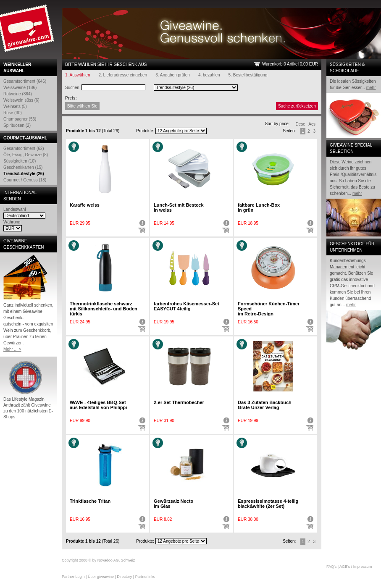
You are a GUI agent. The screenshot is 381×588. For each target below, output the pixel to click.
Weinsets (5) (15, 106)
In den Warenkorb (142, 231)
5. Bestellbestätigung (248, 75)
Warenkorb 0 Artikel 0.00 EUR (290, 64)
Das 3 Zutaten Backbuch (265, 405)
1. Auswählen (78, 75)
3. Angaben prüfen (173, 75)
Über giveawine (101, 577)
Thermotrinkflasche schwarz (104, 309)
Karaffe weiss (85, 205)
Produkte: (145, 131)
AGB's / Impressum (356, 567)
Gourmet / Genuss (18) (25, 180)
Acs (312, 124)
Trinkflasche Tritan (90, 501)
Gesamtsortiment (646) (25, 81)
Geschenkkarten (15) (23, 167)
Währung (12, 222)
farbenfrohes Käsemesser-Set (187, 306)
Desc (301, 124)
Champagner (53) (20, 119)
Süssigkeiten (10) (20, 161)
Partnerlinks (145, 577)
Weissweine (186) (20, 88)
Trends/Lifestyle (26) (24, 174)
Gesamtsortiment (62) (24, 148)
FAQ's (331, 567)
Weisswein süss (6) (21, 100)
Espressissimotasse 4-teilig (268, 504)
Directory (124, 577)
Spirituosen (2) (17, 125)
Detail (142, 223)
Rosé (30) (13, 113)
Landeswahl (14, 209)
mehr (371, 88)
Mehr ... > (12, 349)
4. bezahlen (209, 75)
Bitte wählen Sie (82, 106)
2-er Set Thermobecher (179, 402)
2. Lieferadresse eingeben (123, 75)
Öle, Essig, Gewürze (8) (26, 155)
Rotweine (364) (18, 94)
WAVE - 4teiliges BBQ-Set (98, 405)
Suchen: (73, 88)
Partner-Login (73, 577)
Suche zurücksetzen (297, 106)
